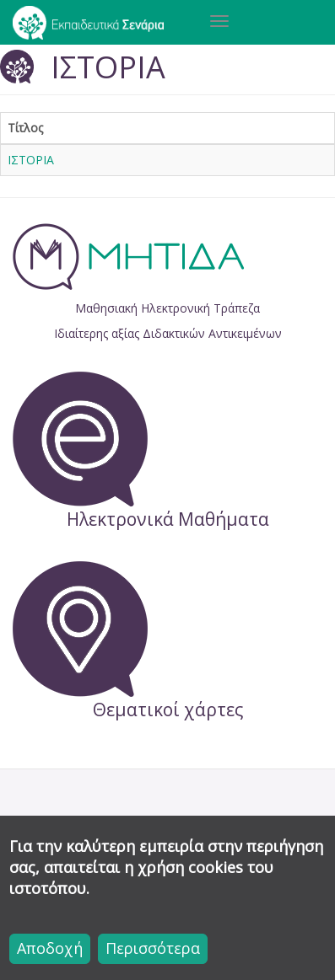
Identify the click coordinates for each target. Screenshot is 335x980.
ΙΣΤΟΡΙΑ (31, 160)
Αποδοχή (50, 948)
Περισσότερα (153, 948)
